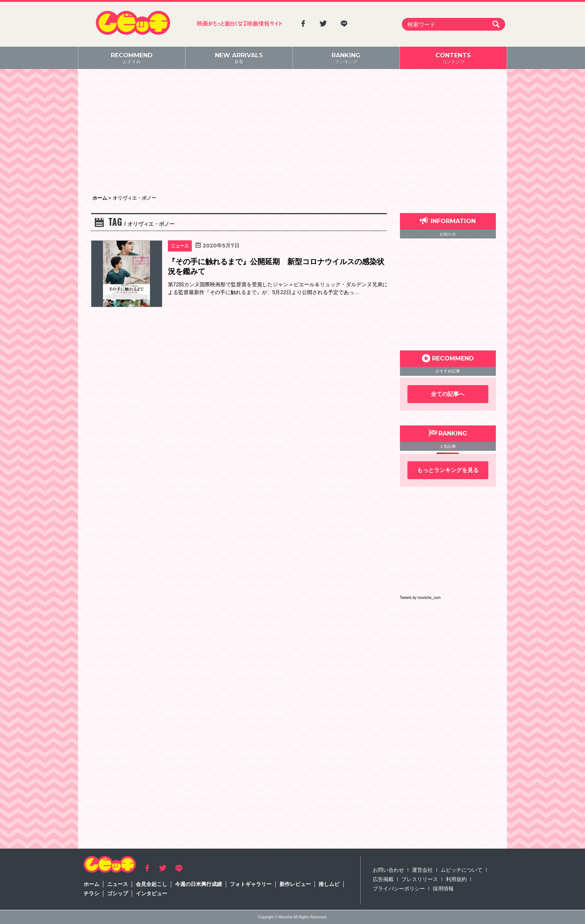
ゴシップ (118, 893)
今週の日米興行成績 (198, 884)
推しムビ (329, 884)
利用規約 (456, 879)
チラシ (91, 893)
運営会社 (422, 870)
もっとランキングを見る (448, 470)
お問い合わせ (388, 870)
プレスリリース (420, 879)
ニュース (118, 884)
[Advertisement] (292, 132)
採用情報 (443, 889)
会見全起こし (151, 884)
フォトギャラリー (251, 884)
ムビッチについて (462, 870)
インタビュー (151, 893)
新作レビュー (295, 884)
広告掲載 (383, 879)
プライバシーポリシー (399, 889)
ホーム (91, 884)
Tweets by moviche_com (420, 598)
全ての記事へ (448, 394)
